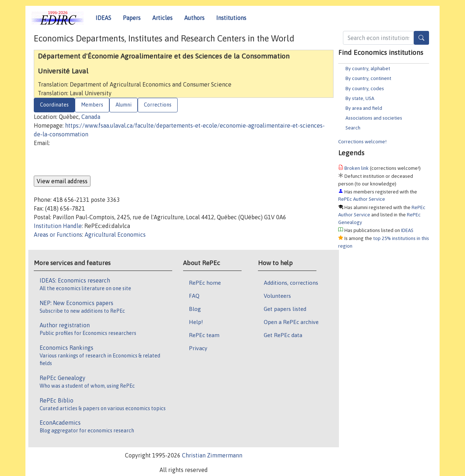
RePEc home (205, 283)
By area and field (364, 108)
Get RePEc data (283, 335)
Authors (194, 18)
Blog (195, 309)
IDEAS (103, 18)
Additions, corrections (291, 283)
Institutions (231, 18)
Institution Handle (58, 226)
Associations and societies (374, 118)
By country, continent (368, 78)
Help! (196, 322)
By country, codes (365, 88)
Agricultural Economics (115, 235)
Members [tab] (92, 105)
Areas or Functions (58, 235)
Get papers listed (285, 309)
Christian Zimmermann (212, 455)
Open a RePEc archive (291, 322)
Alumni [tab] (124, 105)
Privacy (198, 348)
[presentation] (89, 161)
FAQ (194, 296)
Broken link (357, 168)
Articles (162, 18)
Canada (91, 117)
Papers (132, 18)
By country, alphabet (368, 68)
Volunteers (277, 296)
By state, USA (360, 98)
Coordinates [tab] (54, 105)
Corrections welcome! (362, 141)
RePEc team (204, 335)
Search (353, 128)
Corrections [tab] (158, 105)
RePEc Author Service (362, 199)
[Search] (421, 38)
